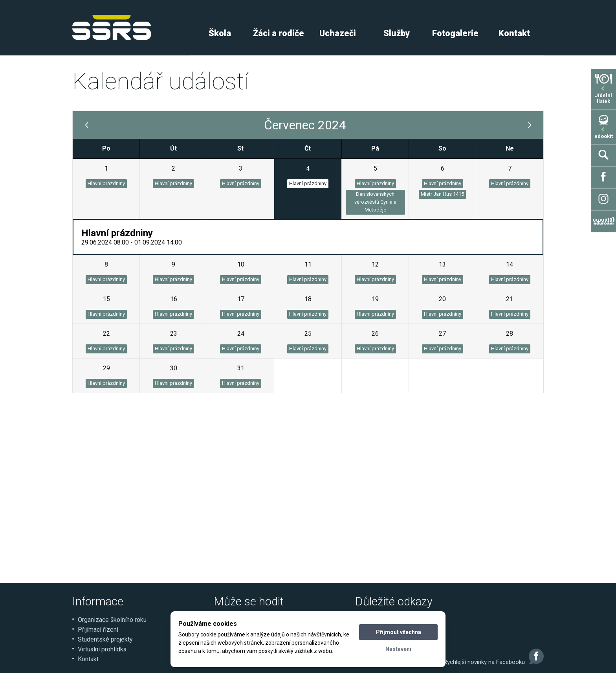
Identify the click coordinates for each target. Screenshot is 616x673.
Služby (397, 33)
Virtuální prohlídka (102, 649)
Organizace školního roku (112, 620)
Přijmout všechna (399, 632)
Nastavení (398, 649)
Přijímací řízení (98, 630)
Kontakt (514, 33)
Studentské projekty (105, 639)
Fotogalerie (455, 33)
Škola (220, 33)
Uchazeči (338, 33)
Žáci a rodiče (279, 33)
